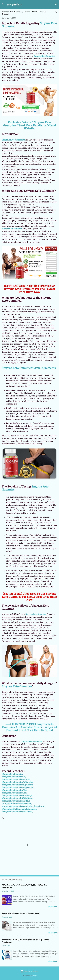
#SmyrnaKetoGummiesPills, (14, 790)
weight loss (14, 4)
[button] (56, 12)
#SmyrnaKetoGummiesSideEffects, (17, 812)
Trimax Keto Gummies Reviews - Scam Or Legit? (21, 914)
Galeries (34, 976)
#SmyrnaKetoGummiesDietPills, (16, 801)
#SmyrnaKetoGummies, (12, 774)
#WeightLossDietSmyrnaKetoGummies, (19, 809)
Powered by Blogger (30, 971)
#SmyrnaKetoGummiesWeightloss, (17, 798)
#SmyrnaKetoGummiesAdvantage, (17, 796)
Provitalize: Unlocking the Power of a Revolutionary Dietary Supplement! (25, 941)
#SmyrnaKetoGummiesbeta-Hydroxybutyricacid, (23, 806)
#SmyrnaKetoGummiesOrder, (17, 804)
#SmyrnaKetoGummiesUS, (14, 777)
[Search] (56, 5)
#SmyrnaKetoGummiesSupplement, (18, 788)
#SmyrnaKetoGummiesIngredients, (18, 785)
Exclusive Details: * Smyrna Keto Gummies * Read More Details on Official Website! (30, 125)
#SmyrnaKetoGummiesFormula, (16, 780)
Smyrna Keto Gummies (44, 56)
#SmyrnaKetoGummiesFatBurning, (18, 782)
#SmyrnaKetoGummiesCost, (14, 793)
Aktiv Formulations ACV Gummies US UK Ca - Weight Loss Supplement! (24, 886)
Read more (53, 907)
